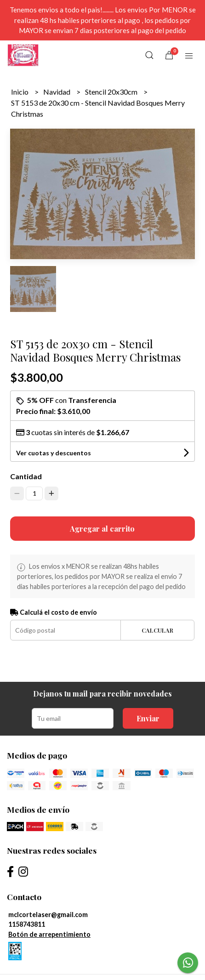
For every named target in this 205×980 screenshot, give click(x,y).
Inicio (20, 92)
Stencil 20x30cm (112, 92)
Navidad (57, 92)
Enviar (148, 718)
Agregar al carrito (102, 529)
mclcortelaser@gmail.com (48, 915)
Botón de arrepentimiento (49, 934)
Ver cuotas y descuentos (54, 453)
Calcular (157, 630)
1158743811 (27, 924)
